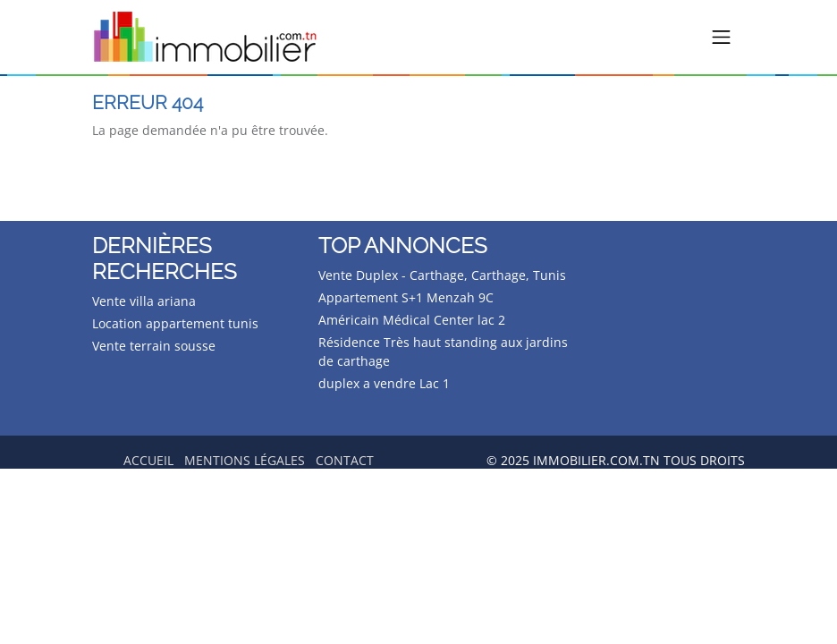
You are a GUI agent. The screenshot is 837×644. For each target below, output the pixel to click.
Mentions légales (245, 460)
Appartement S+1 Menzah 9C (406, 297)
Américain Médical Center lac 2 (412, 320)
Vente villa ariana (144, 301)
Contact (345, 460)
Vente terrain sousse (154, 346)
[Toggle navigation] (722, 38)
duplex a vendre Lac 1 (384, 383)
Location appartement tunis (175, 323)
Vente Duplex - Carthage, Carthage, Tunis (442, 275)
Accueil (148, 460)
